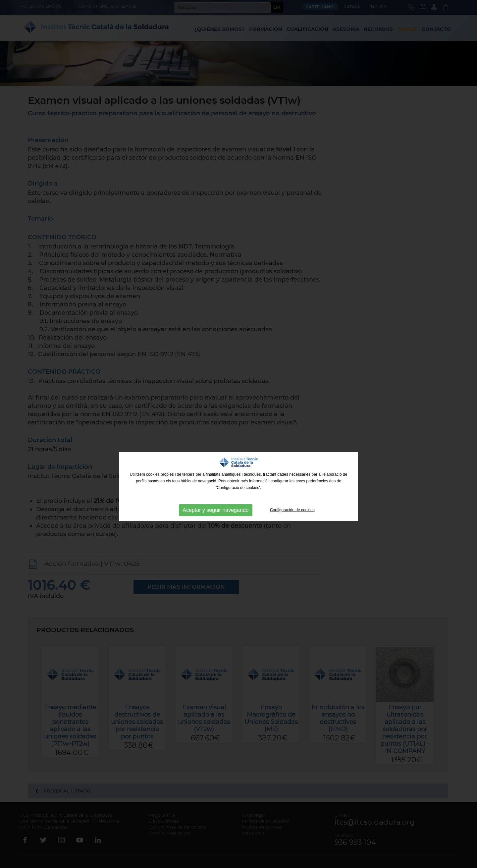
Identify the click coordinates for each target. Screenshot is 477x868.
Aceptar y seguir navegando (215, 510)
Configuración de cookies (292, 510)
